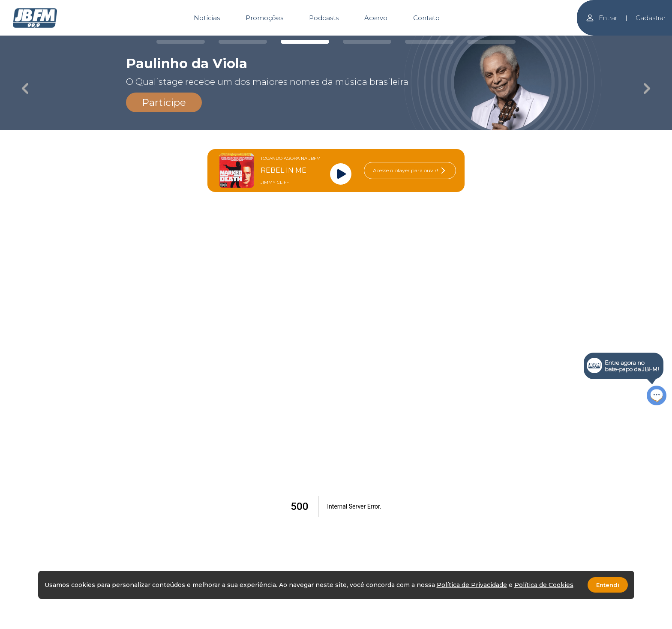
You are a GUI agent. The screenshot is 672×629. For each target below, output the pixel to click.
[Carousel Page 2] (243, 42)
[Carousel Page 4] (367, 42)
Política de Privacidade (472, 585)
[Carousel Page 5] (429, 42)
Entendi (608, 585)
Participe (164, 102)
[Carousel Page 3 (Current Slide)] (305, 42)
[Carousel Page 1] (181, 42)
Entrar (601, 18)
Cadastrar (651, 18)
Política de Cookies (544, 585)
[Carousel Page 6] (491, 42)
